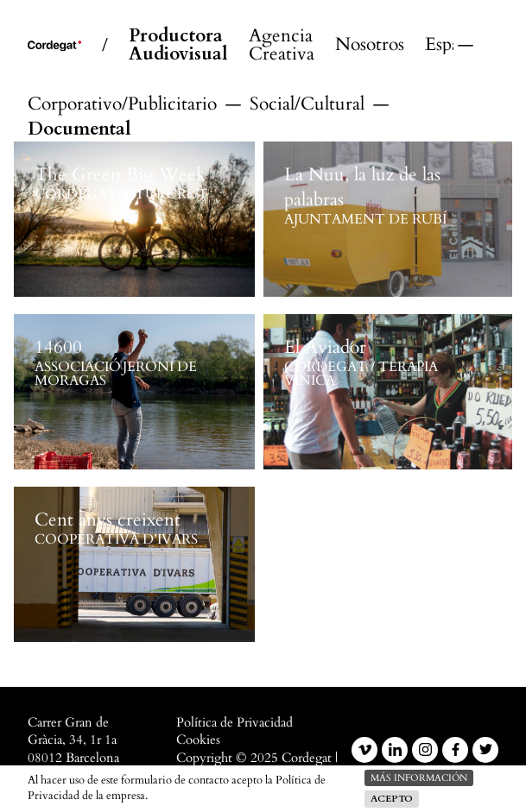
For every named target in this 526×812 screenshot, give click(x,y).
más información (419, 778)
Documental (79, 129)
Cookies (198, 740)
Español (439, 45)
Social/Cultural (307, 104)
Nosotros (370, 45)
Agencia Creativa (282, 46)
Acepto (392, 799)
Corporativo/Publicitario (122, 104)
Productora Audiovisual (178, 46)
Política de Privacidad (234, 723)
